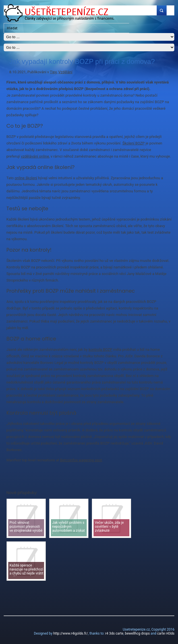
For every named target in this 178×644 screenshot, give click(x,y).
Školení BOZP (133, 143)
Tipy (53, 72)
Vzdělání (65, 72)
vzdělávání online (35, 156)
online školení (26, 178)
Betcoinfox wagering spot (81, 460)
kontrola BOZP (100, 349)
